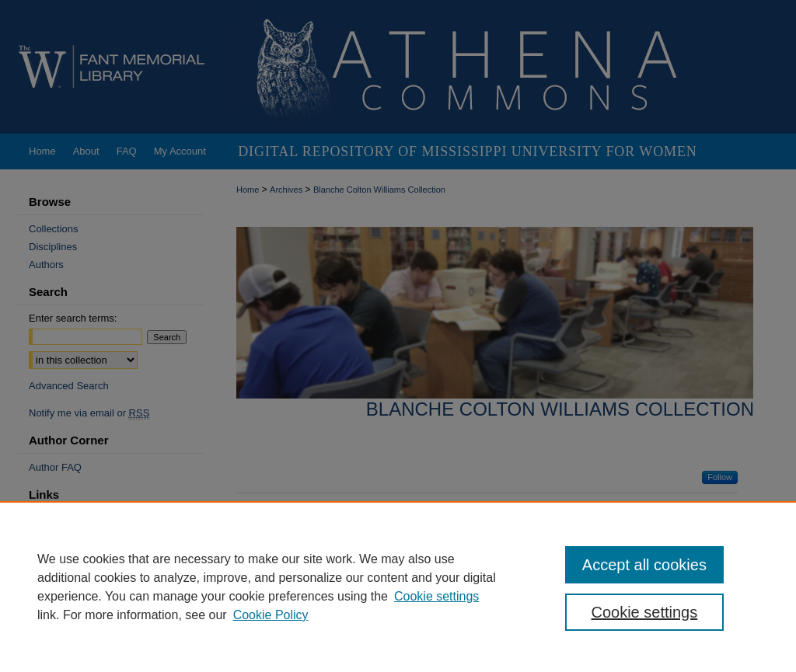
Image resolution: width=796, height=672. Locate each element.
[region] (398, 587)
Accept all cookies (644, 565)
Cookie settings (436, 596)
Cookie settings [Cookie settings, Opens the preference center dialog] (644, 612)
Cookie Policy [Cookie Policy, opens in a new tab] (271, 615)
